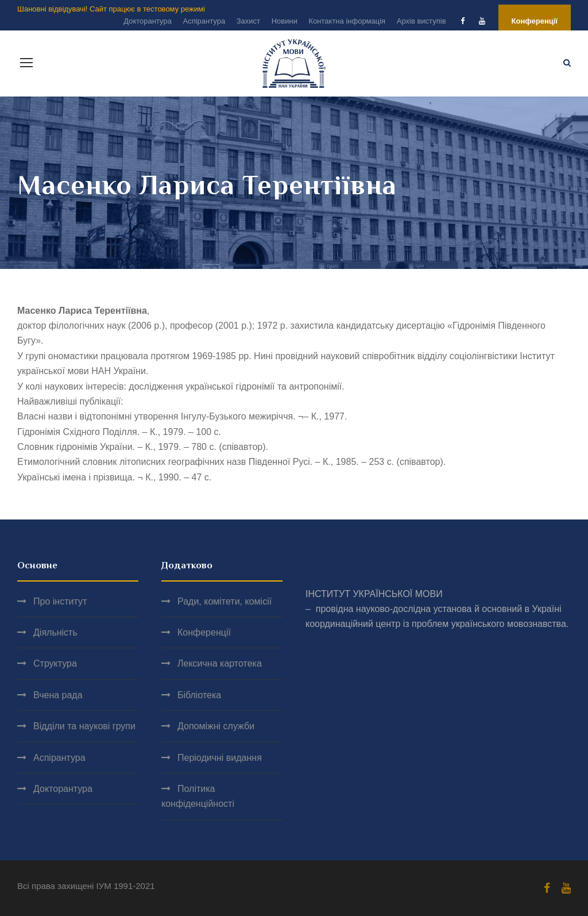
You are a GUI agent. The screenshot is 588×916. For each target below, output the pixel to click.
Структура (55, 663)
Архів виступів (421, 21)
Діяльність (55, 632)
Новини (285, 21)
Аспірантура (204, 21)
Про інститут (60, 601)
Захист (248, 21)
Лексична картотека (220, 663)
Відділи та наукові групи (84, 726)
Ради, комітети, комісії (225, 601)
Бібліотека (199, 695)
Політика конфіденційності (198, 796)
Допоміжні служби (216, 726)
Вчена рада (58, 695)
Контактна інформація (347, 21)
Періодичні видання (220, 758)
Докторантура (148, 21)
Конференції (535, 21)
